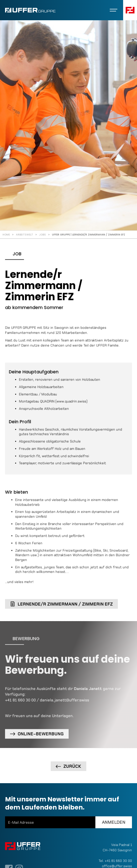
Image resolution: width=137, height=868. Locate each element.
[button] (114, 10)
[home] (30, 10)
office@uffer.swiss (117, 866)
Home (6, 235)
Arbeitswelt (24, 235)
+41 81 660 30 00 (20, 702)
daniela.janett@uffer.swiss (64, 702)
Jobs (43, 235)
